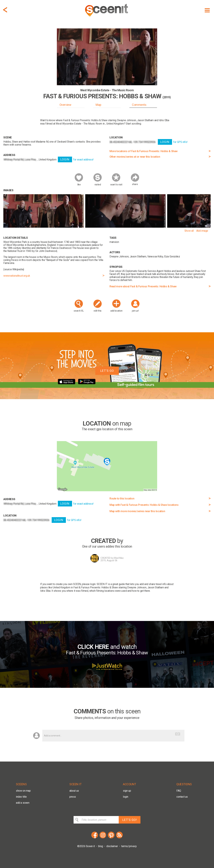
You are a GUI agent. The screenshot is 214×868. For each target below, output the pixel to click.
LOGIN (65, 159)
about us (74, 791)
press (73, 797)
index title (21, 797)
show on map (23, 791)
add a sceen (23, 803)
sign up (127, 791)
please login (89, 584)
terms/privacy (129, 846)
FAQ (179, 791)
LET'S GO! (130, 820)
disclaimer (112, 846)
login (126, 797)
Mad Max (119, 558)
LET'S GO (107, 371)
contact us (182, 797)
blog (101, 846)
